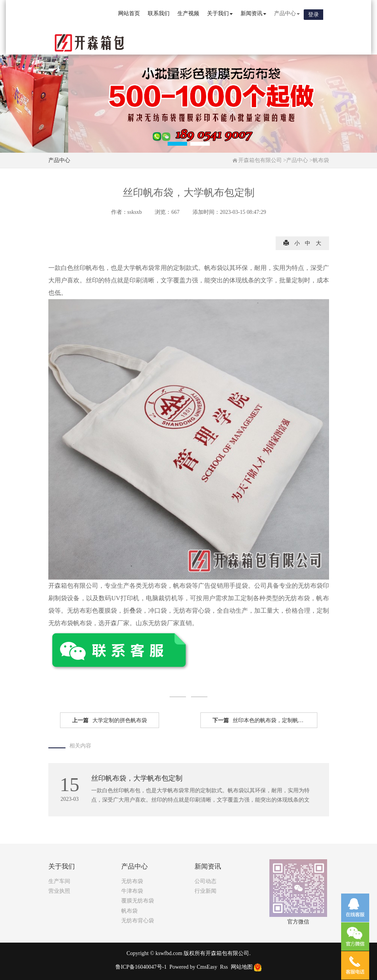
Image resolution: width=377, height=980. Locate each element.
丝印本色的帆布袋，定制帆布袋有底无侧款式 (265, 720)
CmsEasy (207, 967)
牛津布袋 (132, 891)
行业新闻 (205, 891)
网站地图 (242, 967)
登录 (313, 15)
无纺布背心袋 (138, 921)
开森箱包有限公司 (260, 160)
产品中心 (287, 13)
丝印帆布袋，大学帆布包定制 (137, 778)
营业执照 (59, 891)
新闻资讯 (253, 13)
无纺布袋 (132, 881)
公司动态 (205, 881)
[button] (177, 144)
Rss (224, 967)
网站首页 (129, 13)
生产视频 (188, 13)
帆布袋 (321, 160)
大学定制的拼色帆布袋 (110, 720)
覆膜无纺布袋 (138, 901)
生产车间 (59, 881)
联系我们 (159, 13)
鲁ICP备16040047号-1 (141, 967)
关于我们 (220, 13)
